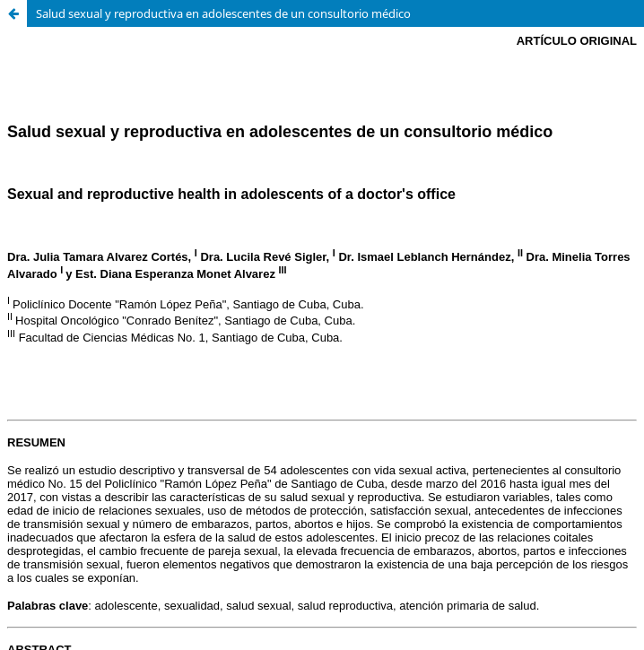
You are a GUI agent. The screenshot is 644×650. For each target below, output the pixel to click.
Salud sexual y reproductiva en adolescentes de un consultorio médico (223, 13)
